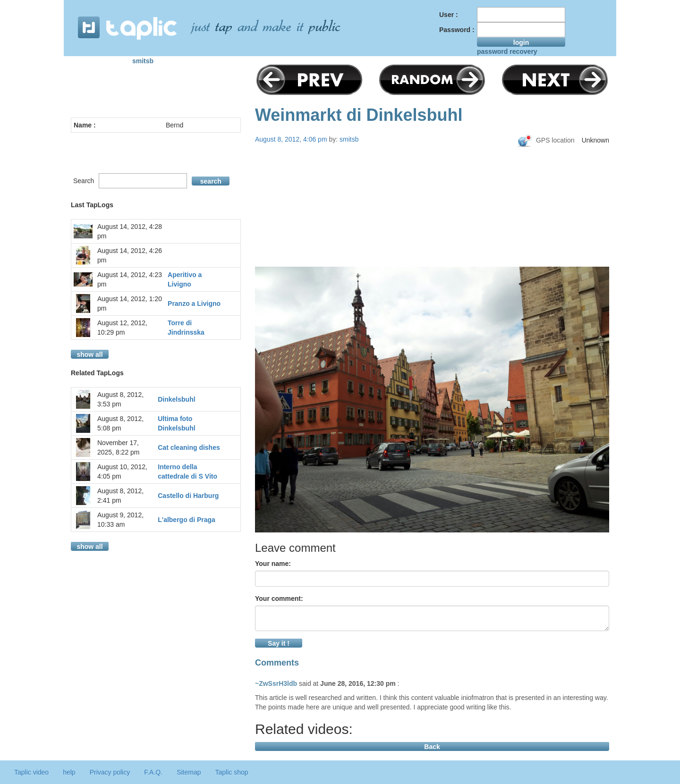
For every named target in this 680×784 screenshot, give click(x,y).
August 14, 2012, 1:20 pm (130, 303)
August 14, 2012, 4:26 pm (130, 255)
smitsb (143, 61)
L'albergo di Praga (187, 520)
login (521, 42)
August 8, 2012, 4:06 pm (291, 139)
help (69, 772)
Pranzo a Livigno (194, 303)
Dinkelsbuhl (176, 399)
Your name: (273, 564)
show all (89, 354)
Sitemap (189, 772)
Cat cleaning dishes (189, 447)
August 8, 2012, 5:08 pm (120, 423)
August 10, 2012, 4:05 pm (122, 472)
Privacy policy (110, 772)
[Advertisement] (432, 223)
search (211, 181)
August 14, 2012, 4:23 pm (130, 279)
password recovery (507, 51)
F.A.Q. (153, 772)
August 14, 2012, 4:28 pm (130, 231)
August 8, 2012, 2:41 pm (120, 496)
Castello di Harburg (188, 496)
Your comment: (279, 599)
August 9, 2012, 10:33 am (120, 520)
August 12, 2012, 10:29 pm (122, 328)
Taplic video (31, 772)
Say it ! (279, 643)
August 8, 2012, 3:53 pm (120, 399)
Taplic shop (231, 772)
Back (432, 747)
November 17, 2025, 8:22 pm (119, 447)
